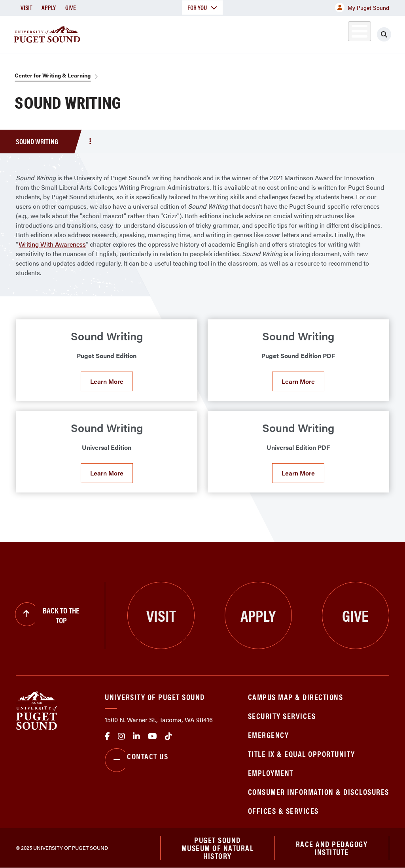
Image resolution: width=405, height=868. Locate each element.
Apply (49, 7)
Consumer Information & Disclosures (319, 792)
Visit (26, 7)
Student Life (260, 33)
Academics (151, 33)
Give (71, 7)
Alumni (350, 33)
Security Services (282, 716)
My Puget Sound (362, 8)
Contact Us (136, 760)
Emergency (269, 735)
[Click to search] (391, 34)
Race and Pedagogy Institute (332, 848)
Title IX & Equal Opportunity (302, 754)
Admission (204, 33)
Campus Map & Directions (296, 697)
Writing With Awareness (52, 244)
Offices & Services (283, 810)
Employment (271, 773)
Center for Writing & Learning (53, 75)
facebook (107, 736)
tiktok (168, 736)
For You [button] (202, 7)
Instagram (121, 736)
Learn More (107, 381)
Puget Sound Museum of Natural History (218, 848)
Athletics (314, 33)
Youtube (152, 736)
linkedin (136, 736)
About (105, 33)
